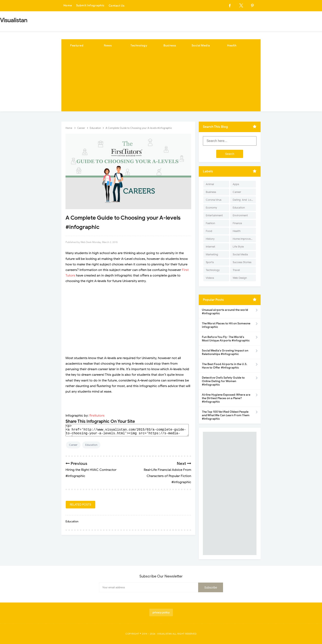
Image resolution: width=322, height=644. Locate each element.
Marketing (212, 254)
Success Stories (242, 262)
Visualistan (165, 634)
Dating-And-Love (243, 200)
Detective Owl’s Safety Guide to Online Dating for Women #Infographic (223, 381)
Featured (77, 46)
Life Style (238, 247)
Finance (237, 223)
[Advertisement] (161, 83)
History (210, 239)
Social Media (201, 46)
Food (209, 231)
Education (91, 445)
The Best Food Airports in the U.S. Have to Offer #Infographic (225, 366)
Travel (236, 270)
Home (68, 6)
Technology (139, 46)
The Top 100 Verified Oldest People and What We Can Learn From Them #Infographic (226, 415)
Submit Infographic (90, 6)
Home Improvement (244, 239)
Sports (210, 262)
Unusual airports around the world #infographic (225, 312)
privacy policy (161, 612)
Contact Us (117, 6)
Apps (236, 184)
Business (170, 46)
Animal (210, 184)
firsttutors (97, 416)
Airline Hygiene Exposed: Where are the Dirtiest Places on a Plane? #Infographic (226, 398)
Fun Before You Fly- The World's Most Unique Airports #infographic (226, 339)
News (108, 46)
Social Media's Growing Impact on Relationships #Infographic (225, 352)
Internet (210, 247)
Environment (240, 215)
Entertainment (214, 215)
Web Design (240, 278)
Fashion (210, 223)
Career (73, 445)
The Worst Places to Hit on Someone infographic (226, 325)
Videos (210, 278)
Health (232, 46)
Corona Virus (214, 200)
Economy (211, 208)
